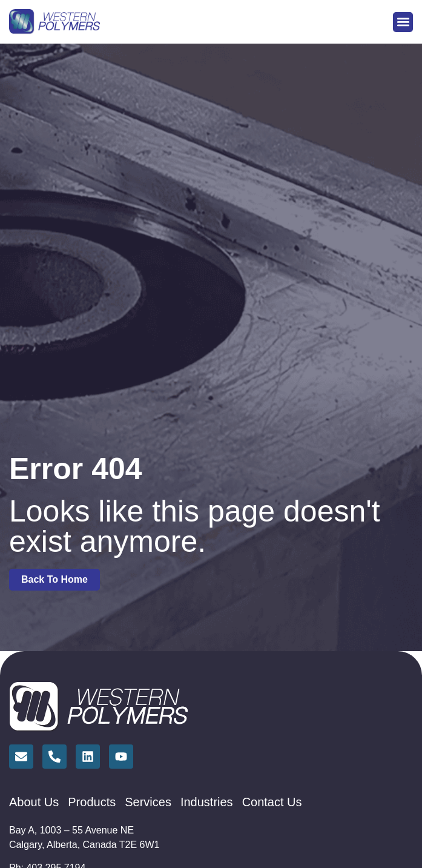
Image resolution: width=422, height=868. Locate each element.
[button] (403, 22)
